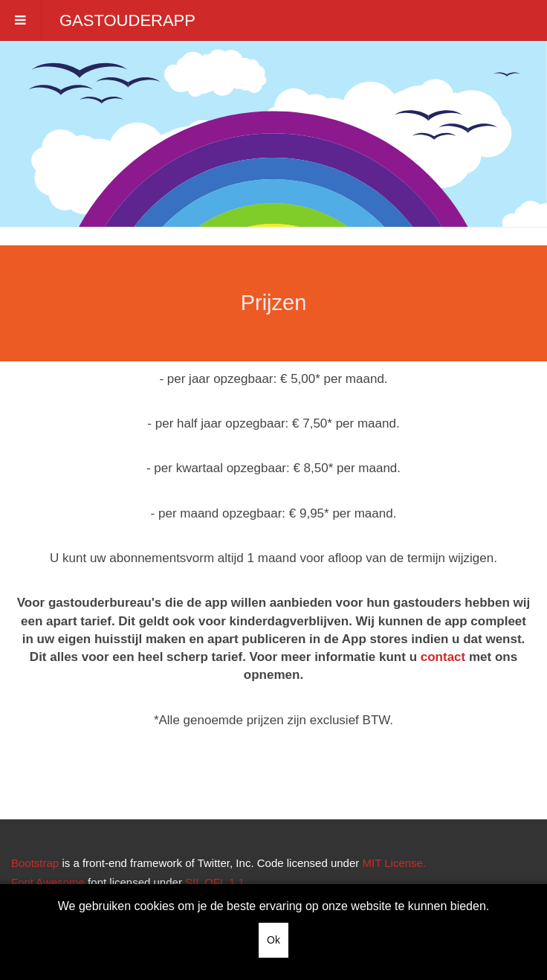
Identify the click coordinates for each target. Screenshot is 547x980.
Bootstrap (35, 863)
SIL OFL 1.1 (215, 882)
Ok (273, 940)
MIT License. (394, 863)
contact (443, 657)
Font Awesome (48, 882)
